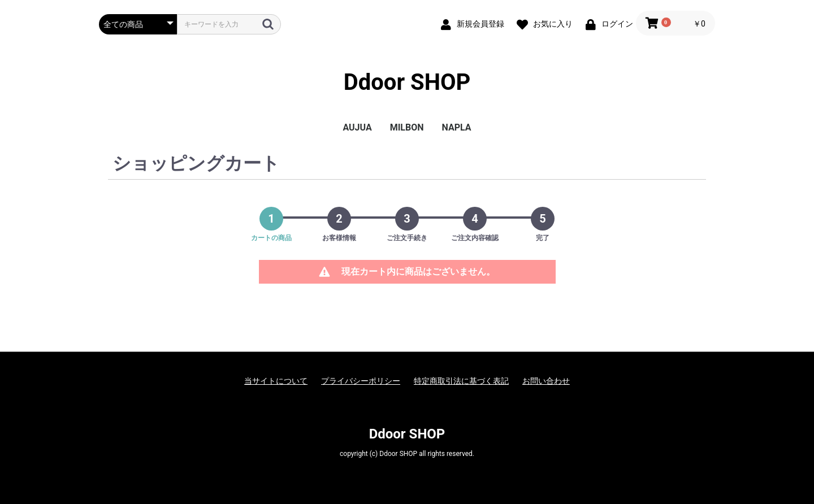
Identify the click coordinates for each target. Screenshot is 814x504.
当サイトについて (276, 381)
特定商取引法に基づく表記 (461, 381)
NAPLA (457, 127)
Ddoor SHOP (407, 82)
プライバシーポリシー (361, 381)
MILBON (407, 127)
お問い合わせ (546, 381)
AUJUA (357, 127)
